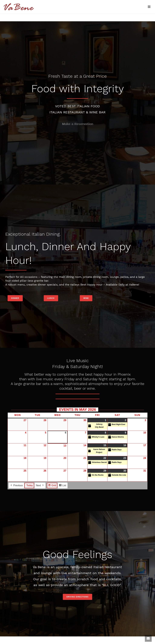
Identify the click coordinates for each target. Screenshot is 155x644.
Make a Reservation (77, 124)
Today (30, 485)
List (63, 486)
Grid (52, 486)
